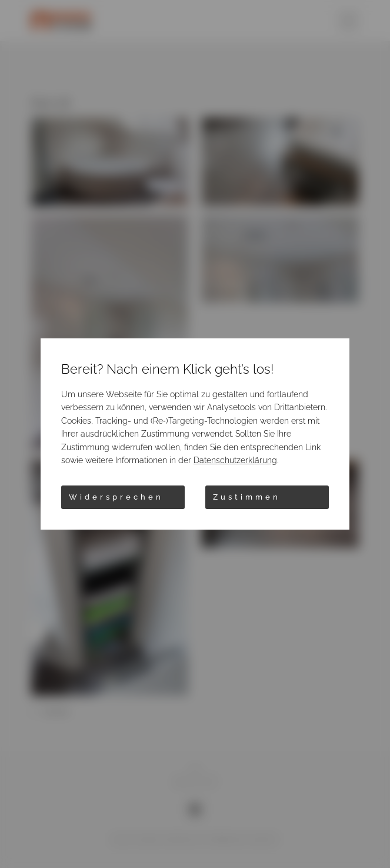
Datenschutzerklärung (235, 460)
